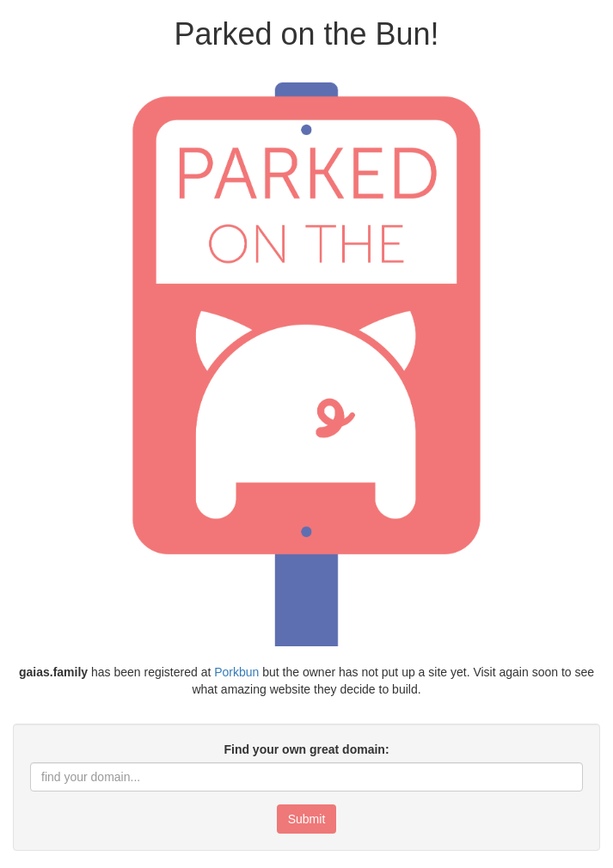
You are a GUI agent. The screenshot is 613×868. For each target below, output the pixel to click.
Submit (307, 819)
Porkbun (236, 672)
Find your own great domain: (306, 749)
